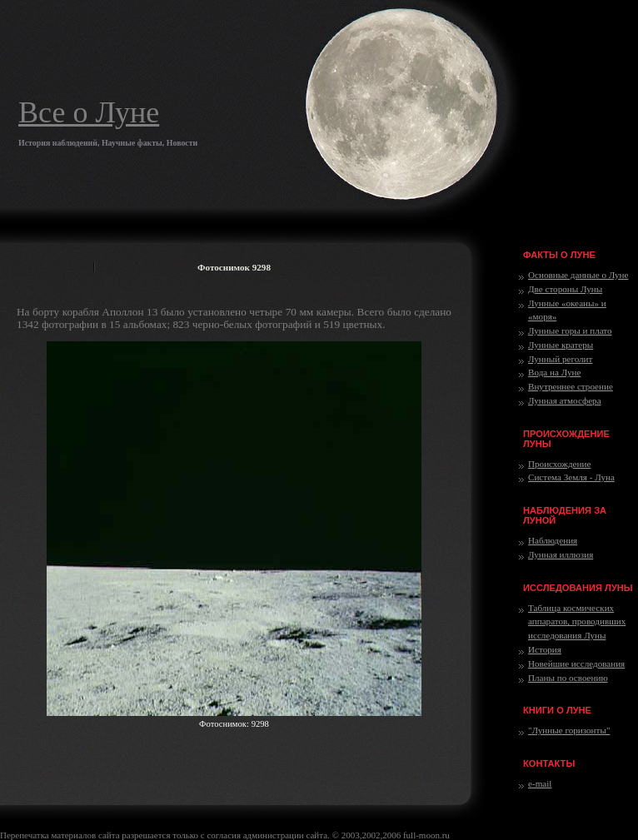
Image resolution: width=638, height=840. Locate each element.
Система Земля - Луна (571, 477)
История (545, 649)
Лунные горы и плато (570, 331)
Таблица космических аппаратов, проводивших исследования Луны (577, 622)
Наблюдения (553, 540)
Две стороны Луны (565, 289)
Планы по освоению (568, 678)
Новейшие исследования (576, 664)
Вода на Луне (554, 372)
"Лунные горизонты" (569, 730)
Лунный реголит (560, 359)
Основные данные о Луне (578, 275)
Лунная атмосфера (565, 400)
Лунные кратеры (561, 345)
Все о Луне (89, 112)
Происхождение (559, 464)
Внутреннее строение (571, 386)
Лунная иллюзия (561, 554)
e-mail (540, 783)
